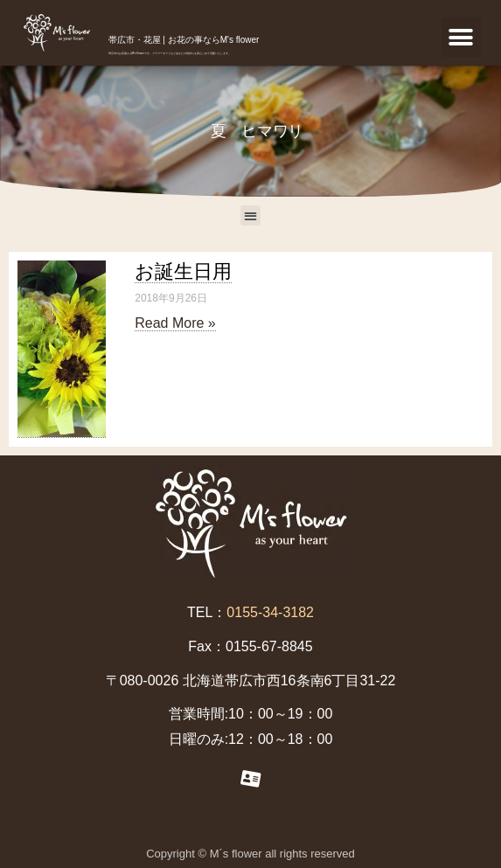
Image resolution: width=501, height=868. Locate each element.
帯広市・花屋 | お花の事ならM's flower (184, 40)
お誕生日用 (183, 271)
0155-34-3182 (270, 612)
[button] (461, 37)
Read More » (175, 323)
